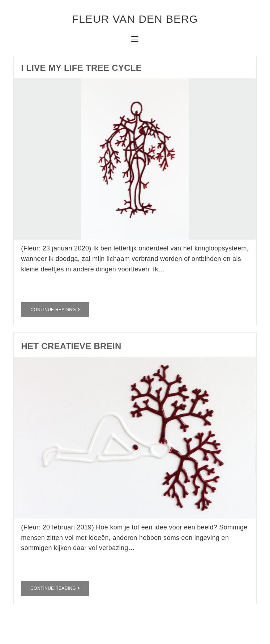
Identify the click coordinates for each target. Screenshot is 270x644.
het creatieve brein (71, 346)
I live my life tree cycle (81, 68)
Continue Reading (55, 310)
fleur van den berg (135, 19)
